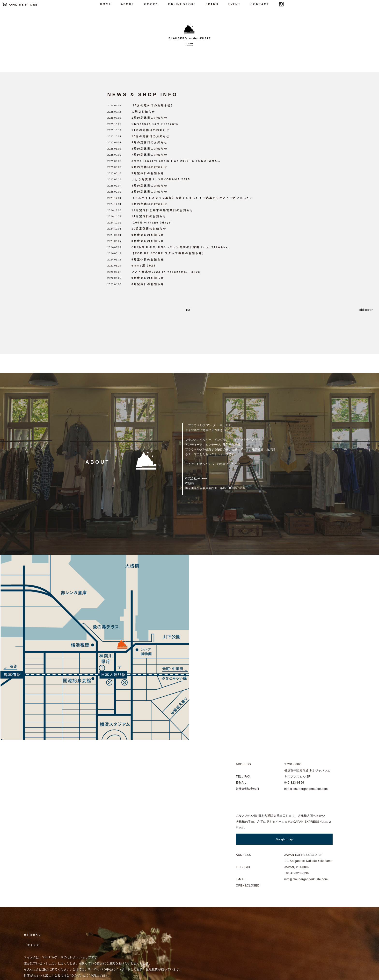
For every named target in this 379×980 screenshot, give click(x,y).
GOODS (151, 4)
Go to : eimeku (40, 843)
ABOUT (128, 4)
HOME (106, 4)
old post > (370, 309)
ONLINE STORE (20, 4)
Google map (284, 653)
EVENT (235, 4)
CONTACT (260, 4)
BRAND (212, 4)
